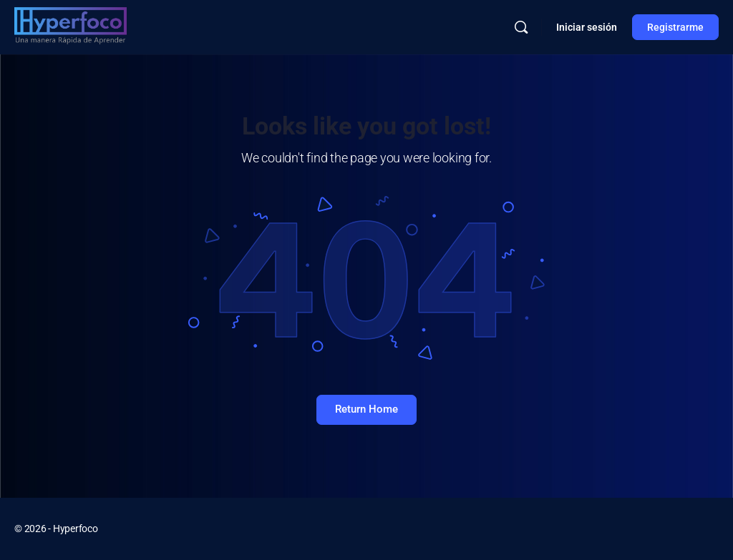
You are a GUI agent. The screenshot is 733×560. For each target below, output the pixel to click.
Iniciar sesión (587, 27)
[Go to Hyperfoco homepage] (71, 26)
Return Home (366, 409)
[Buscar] (521, 27)
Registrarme (675, 27)
